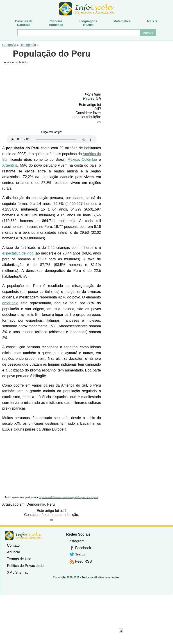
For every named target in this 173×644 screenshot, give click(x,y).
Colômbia (89, 159)
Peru (51, 504)
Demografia (28, 45)
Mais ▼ (153, 21)
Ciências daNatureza (24, 23)
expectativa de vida (18, 253)
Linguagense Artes (88, 23)
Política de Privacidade (25, 566)
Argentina (10, 165)
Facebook (83, 548)
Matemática (122, 21)
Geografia (9, 45)
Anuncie (14, 552)
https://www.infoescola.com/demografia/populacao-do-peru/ (69, 497)
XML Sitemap (18, 572)
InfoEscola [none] (23, 535)
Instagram (76, 541)
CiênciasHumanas (56, 23)
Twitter (81, 555)
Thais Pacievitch (92, 96)
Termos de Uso (19, 559)
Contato (13, 545)
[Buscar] (79, 33)
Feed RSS (84, 561)
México (73, 159)
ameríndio (10, 303)
